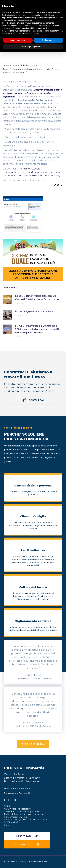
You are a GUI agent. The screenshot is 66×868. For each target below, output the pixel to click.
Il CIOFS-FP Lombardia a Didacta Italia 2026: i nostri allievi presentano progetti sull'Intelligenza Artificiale (37, 329)
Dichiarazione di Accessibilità (17, 793)
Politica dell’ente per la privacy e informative (25, 814)
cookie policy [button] (27, 20)
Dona (7, 825)
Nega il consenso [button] (18, 40)
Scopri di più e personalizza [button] (33, 47)
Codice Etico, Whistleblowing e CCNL (22, 812)
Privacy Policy (10, 788)
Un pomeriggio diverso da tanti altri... (35, 311)
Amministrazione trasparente (18, 809)
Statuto (8, 806)
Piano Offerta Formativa (16, 817)
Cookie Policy (24, 788)
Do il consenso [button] (48, 40)
